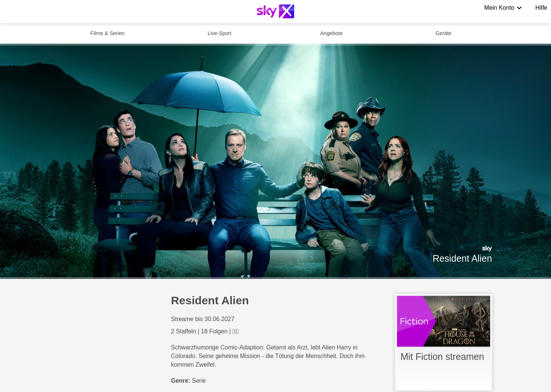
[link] (443, 342)
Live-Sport (220, 33)
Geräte (444, 33)
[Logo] (275, 11)
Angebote (331, 33)
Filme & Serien (108, 33)
